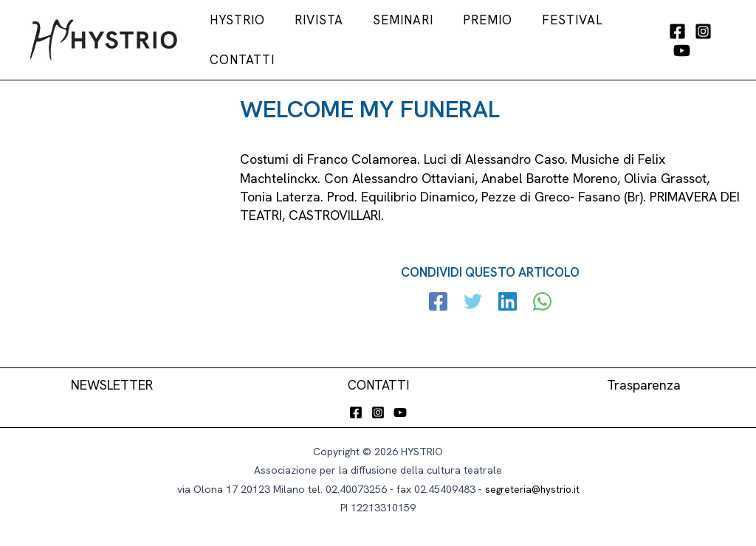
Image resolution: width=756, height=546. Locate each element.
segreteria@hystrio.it (532, 485)
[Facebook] (670, 39)
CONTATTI (378, 380)
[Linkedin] (507, 298)
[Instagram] (696, 39)
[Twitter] (474, 298)
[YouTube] (722, 39)
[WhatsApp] (539, 298)
